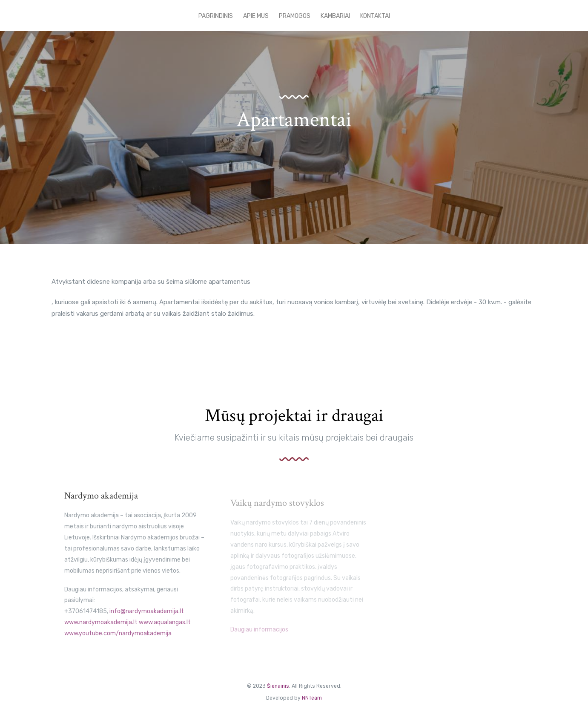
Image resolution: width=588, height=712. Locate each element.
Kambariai (335, 16)
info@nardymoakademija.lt (147, 617)
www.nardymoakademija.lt (101, 628)
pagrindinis (216, 16)
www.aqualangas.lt (165, 628)
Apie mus (256, 16)
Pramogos (295, 16)
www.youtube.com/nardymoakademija (118, 639)
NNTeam (312, 698)
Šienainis (278, 686)
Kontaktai (375, 16)
